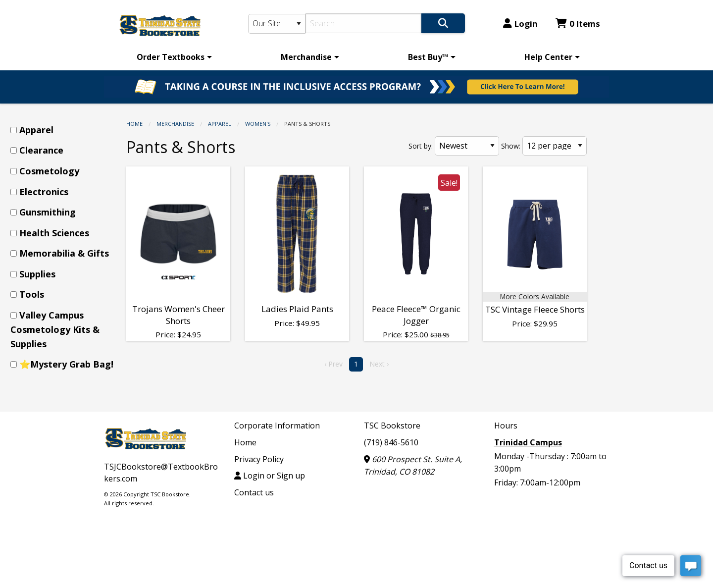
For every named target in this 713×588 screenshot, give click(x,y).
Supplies (37, 274)
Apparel (220, 124)
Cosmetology (49, 171)
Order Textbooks (171, 57)
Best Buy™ (428, 57)
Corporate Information (277, 426)
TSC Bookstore (392, 426)
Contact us (254, 492)
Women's (258, 124)
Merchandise (306, 57)
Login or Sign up (270, 476)
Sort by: (421, 146)
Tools (32, 294)
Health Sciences (54, 233)
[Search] (364, 23)
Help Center (548, 57)
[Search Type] (277, 24)
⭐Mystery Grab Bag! (66, 364)
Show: (511, 146)
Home (134, 124)
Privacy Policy (259, 459)
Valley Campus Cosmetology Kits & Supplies (55, 329)
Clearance (41, 150)
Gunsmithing (48, 212)
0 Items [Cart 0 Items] (578, 24)
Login (520, 24)
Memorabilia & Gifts (64, 253)
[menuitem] (173, 57)
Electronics (44, 192)
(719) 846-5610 (391, 442)
